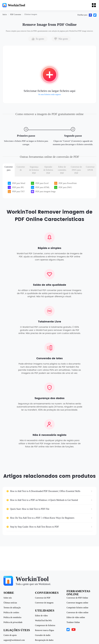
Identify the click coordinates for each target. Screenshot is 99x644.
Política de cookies (12, 613)
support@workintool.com (15, 640)
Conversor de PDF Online (77, 598)
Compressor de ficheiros (45, 625)
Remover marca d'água (45, 630)
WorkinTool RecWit (44, 621)
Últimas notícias (11, 603)
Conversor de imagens (44, 603)
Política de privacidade (13, 622)
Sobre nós (8, 598)
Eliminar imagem (31, 14)
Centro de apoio (10, 635)
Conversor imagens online (77, 603)
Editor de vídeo (42, 616)
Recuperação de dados (44, 640)
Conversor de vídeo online (77, 613)
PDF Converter (16, 15)
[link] (5, 15)
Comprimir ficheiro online (77, 608)
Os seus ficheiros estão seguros (49, 94)
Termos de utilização (12, 608)
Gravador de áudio (43, 635)
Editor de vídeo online (76, 617)
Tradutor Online (73, 622)
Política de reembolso (13, 617)
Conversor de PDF (43, 598)
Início (5, 15)
